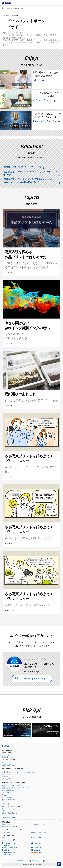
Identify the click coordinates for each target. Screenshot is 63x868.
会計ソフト (5, 816)
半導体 (3, 838)
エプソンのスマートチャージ (10, 771)
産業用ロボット (6, 824)
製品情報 (6, 746)
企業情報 (6, 850)
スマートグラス (6, 805)
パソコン (4, 809)
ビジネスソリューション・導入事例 (11, 844)
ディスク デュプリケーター (9, 812)
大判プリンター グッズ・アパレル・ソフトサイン (15, 787)
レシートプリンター (7, 778)
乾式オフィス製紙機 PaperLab (10, 814)
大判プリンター (6, 775)
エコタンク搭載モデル (8, 766)
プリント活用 (9, 8)
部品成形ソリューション (8, 827)
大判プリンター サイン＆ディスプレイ (12, 785)
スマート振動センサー (38, 824)
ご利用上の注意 (38, 859)
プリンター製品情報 (9, 800)
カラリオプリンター (7, 762)
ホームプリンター (7, 755)
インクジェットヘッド (8, 832)
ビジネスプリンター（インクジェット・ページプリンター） (18, 773)
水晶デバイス (35, 838)
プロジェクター (6, 803)
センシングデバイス (7, 840)
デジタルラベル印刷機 (8, 791)
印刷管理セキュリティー (8, 818)
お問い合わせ (37, 850)
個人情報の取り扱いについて (25, 861)
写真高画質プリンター (8, 757)
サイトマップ (25, 859)
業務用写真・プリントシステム (10, 789)
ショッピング (37, 848)
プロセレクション (7, 764)
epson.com (41, 861)
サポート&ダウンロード (10, 848)
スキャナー (5, 810)
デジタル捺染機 (6, 792)
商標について (35, 861)
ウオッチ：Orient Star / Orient (10, 807)
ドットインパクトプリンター (10, 776)
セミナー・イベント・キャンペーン (10, 854)
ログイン (38, 853)
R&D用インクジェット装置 (39, 832)
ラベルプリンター (7, 780)
